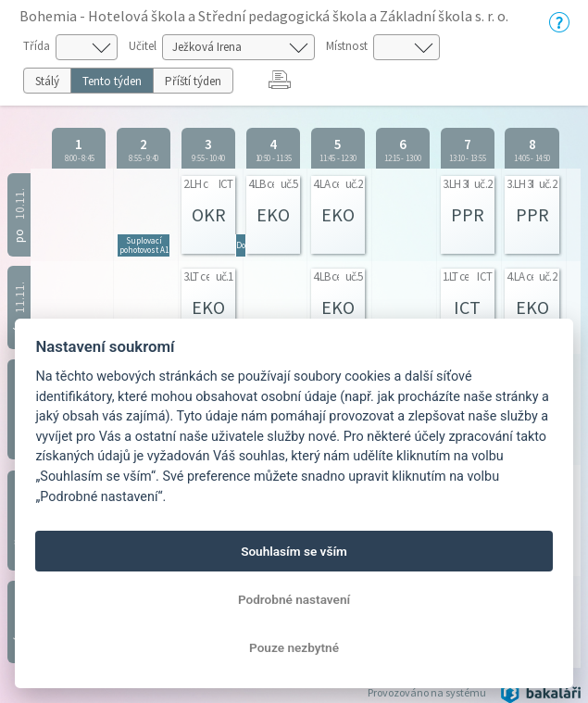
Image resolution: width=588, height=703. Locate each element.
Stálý (47, 81)
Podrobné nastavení (294, 599)
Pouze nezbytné (294, 647)
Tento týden (112, 81)
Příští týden (193, 81)
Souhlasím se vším (294, 551)
